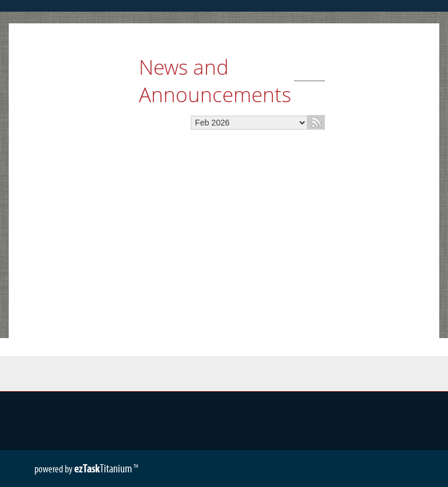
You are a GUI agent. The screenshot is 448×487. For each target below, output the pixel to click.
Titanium (104, 468)
